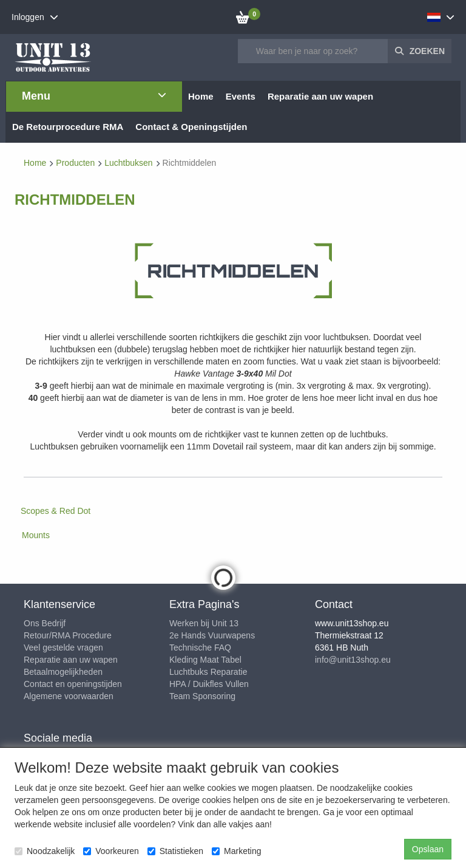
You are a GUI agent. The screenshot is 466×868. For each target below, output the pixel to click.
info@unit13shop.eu (353, 660)
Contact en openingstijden (73, 684)
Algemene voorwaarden (69, 696)
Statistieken (175, 851)
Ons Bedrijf (45, 623)
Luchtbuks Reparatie (208, 672)
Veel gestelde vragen (63, 648)
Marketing (236, 851)
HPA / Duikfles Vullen (209, 684)
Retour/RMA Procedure (68, 635)
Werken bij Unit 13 (204, 623)
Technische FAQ (200, 648)
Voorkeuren (111, 851)
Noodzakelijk (45, 851)
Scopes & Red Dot (56, 511)
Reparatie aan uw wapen (71, 660)
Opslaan (428, 849)
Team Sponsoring (202, 696)
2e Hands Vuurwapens (212, 635)
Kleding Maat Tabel (205, 660)
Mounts (36, 535)
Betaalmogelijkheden (63, 672)
